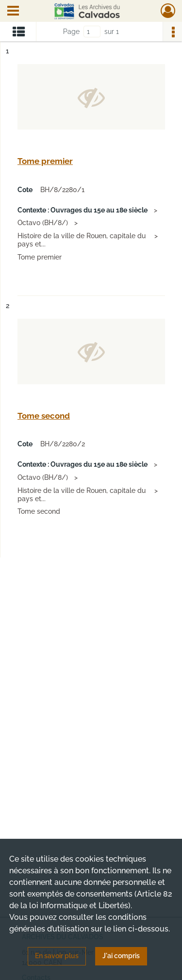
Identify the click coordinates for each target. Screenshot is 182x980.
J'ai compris (121, 956)
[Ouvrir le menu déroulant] (13, 12)
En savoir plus (57, 956)
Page (71, 32)
